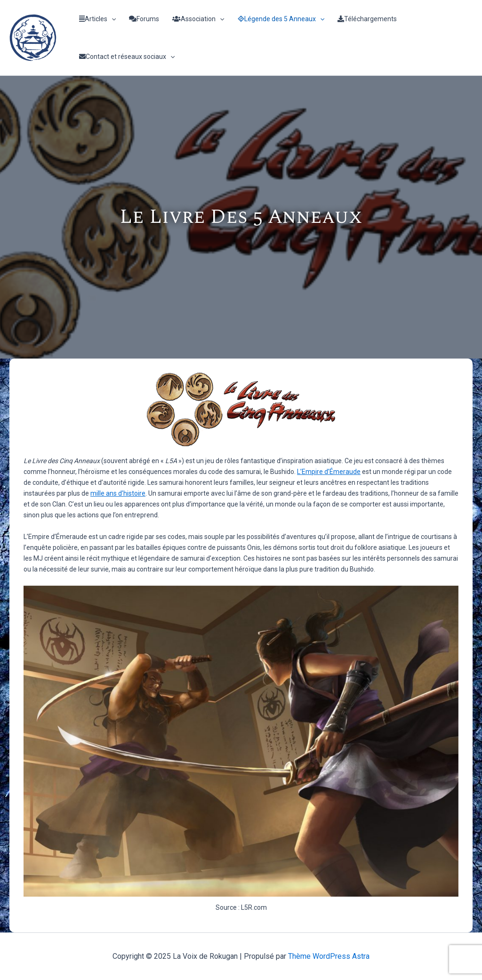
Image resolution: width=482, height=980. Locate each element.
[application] (112, 19)
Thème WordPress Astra (329, 956)
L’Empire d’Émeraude (329, 472)
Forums (144, 19)
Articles (97, 19)
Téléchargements (367, 19)
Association (198, 19)
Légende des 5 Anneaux (281, 19)
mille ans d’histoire (118, 493)
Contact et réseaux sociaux (127, 57)
